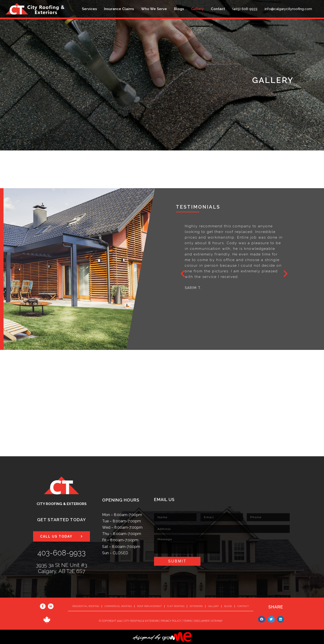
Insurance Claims (119, 9)
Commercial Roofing (118, 606)
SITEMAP (217, 621)
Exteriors (196, 606)
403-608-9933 (62, 553)
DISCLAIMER (202, 621)
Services (89, 9)
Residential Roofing (86, 606)
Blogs (179, 9)
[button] (183, 274)
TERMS (187, 621)
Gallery (197, 9)
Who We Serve (154, 9)
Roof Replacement (149, 606)
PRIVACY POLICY (171, 621)
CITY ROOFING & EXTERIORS (141, 621)
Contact (218, 9)
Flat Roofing (176, 606)
